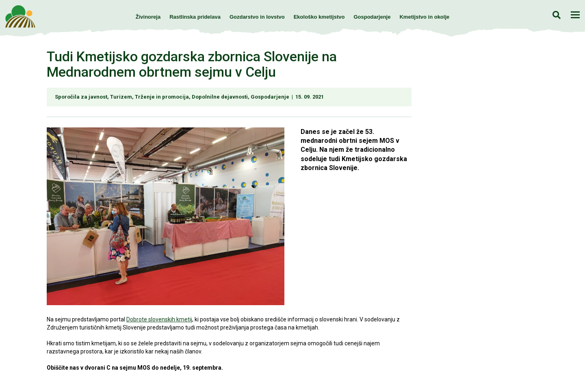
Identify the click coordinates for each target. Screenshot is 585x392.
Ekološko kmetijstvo (319, 17)
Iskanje (556, 15)
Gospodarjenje (372, 17)
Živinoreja (148, 17)
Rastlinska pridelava (195, 17)
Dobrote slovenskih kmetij (159, 319)
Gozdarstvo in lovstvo (257, 17)
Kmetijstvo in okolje (424, 17)
